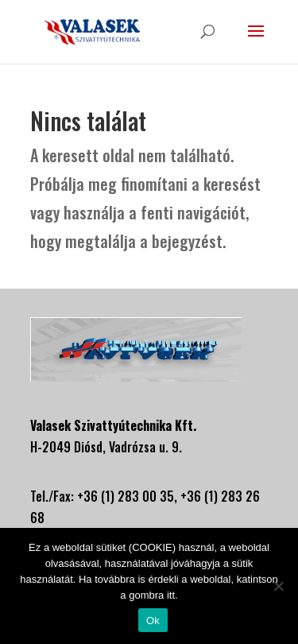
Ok (153, 621)
